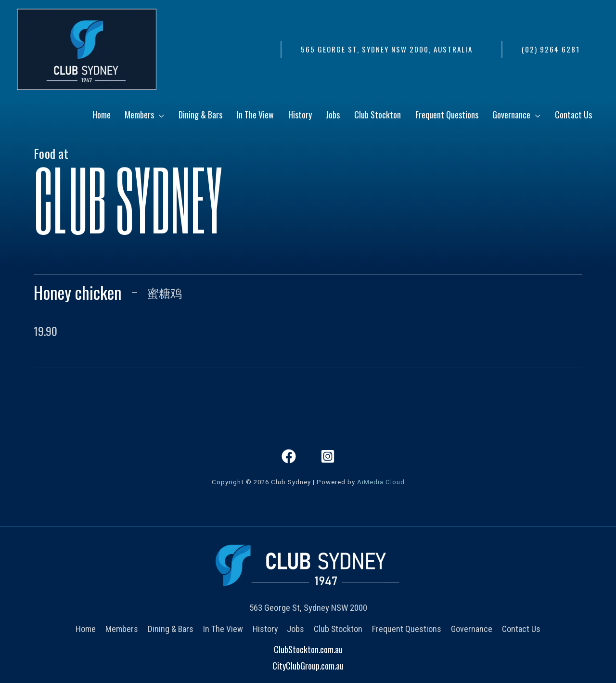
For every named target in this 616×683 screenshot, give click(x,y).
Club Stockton (337, 628)
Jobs (295, 628)
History (265, 628)
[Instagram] (328, 456)
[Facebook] (289, 456)
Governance (469, 628)
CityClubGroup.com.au (308, 665)
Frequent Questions (405, 628)
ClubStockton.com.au (308, 649)
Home (89, 628)
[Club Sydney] (87, 48)
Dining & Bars (172, 628)
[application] (218, 117)
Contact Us (518, 628)
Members (124, 628)
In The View (224, 628)
